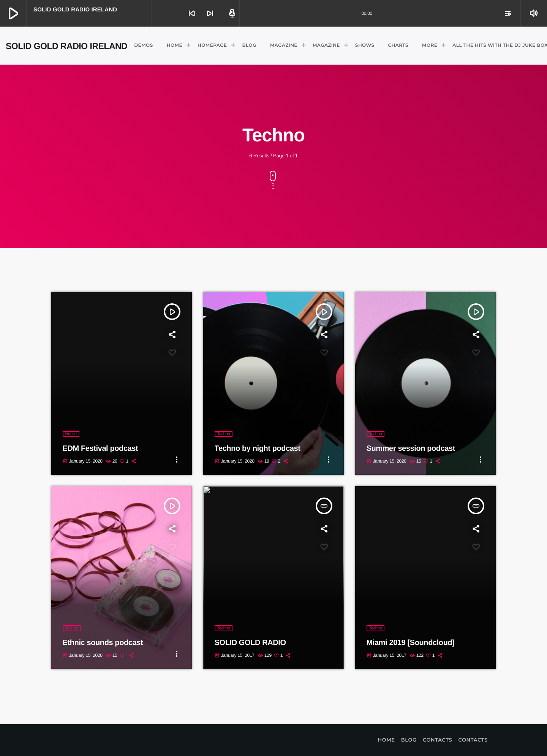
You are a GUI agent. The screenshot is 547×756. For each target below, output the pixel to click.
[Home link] (66, 46)
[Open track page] (231, 13)
